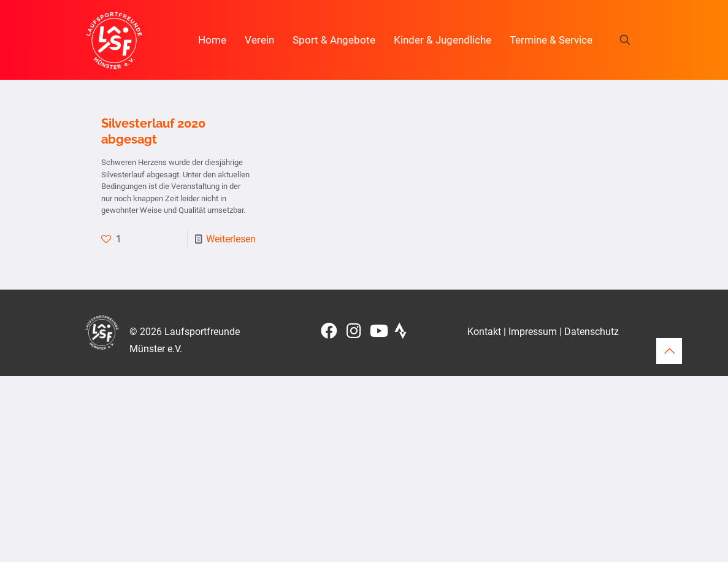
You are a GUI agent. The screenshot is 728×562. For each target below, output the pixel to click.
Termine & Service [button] (551, 40)
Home (212, 40)
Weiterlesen (231, 239)
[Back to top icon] (669, 351)
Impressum (533, 332)
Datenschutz (592, 332)
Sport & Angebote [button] (334, 40)
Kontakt (484, 332)
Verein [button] (259, 40)
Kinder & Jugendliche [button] (443, 40)
